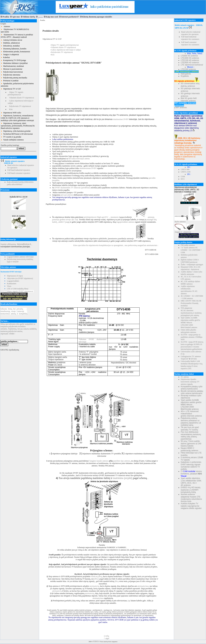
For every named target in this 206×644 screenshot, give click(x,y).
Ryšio (177, 222)
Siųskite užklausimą (8, 244)
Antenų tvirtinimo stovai (11, 40)
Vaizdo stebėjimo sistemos (12, 140)
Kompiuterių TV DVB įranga (13, 60)
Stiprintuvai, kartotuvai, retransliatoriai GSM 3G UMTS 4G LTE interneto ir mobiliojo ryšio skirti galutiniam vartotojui (17, 118)
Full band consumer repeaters (19, 173)
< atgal (106, 638)
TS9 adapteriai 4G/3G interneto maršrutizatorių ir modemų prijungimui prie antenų (191, 312)
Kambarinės (12, 284)
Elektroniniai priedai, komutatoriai (15, 52)
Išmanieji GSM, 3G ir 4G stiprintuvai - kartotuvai (191, 268)
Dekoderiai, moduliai (10, 46)
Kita (10, 109)
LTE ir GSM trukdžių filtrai (18, 289)
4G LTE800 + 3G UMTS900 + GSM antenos (192, 297)
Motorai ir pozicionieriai (12, 69)
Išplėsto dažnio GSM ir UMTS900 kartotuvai (190, 261)
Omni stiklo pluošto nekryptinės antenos (188, 331)
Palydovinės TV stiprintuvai (19, 106)
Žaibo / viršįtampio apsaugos (192, 265)
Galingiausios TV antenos (191, 356)
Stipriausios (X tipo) (15, 276)
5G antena (185, 377)
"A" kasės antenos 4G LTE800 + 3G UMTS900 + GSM (191, 250)
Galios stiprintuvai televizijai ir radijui (66, 50)
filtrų (116, 581)
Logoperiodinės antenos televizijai (20, 257)
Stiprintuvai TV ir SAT (11, 89)
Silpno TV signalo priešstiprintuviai (16, 93)
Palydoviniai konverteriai (12, 72)
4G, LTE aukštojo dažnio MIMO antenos (190, 283)
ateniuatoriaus (143, 586)
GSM (183, 177)
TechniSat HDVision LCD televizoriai (17, 134)
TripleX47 (185, 359)
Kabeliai (5, 57)
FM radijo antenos (188, 245)
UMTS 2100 (186, 172)
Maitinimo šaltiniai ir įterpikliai (14, 63)
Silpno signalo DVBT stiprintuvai (20, 291)
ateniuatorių (57, 591)
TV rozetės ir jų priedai (11, 137)
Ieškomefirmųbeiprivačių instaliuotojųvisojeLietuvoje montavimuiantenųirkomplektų (14, 311)
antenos (183, 222)
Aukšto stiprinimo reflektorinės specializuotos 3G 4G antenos (189, 290)
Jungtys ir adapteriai (10, 54)
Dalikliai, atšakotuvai (10, 43)
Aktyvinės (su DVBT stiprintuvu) (20, 278)
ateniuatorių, (94, 586)
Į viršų (106, 636)
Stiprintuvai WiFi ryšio (11, 113)
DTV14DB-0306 (152, 254)
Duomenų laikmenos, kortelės (14, 49)
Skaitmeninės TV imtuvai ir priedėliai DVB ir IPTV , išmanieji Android (17, 36)
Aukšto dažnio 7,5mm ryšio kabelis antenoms (191, 273)
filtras (97, 579)
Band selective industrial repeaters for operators (191, 33)
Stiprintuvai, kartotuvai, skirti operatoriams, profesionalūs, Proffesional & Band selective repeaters (18, 126)
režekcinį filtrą (97, 576)
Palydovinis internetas (11, 75)
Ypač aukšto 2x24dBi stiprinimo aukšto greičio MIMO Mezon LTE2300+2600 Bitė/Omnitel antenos (190, 323)
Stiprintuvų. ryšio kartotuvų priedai (16, 131)
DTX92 (194, 359)
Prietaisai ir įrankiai (10, 81)
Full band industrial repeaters (19, 170)
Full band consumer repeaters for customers (190, 43)
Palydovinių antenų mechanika (14, 78)
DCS (183, 179)
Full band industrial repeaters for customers (190, 38)
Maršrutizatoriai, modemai (12, 66)
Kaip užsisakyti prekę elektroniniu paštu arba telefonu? (20, 183)
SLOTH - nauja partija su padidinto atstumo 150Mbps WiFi (192, 337)
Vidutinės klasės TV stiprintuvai (21, 98)
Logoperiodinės (13, 281)
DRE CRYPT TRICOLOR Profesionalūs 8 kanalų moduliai (191, 303)
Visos (9, 286)
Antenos (5, 26)
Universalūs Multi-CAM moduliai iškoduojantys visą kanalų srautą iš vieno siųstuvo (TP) (192, 365)
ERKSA (96, 641)
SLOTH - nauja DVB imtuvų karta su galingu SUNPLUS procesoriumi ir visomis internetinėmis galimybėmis (192, 346)
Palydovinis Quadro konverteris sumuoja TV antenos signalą (190, 382)
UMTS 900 (185, 169)
